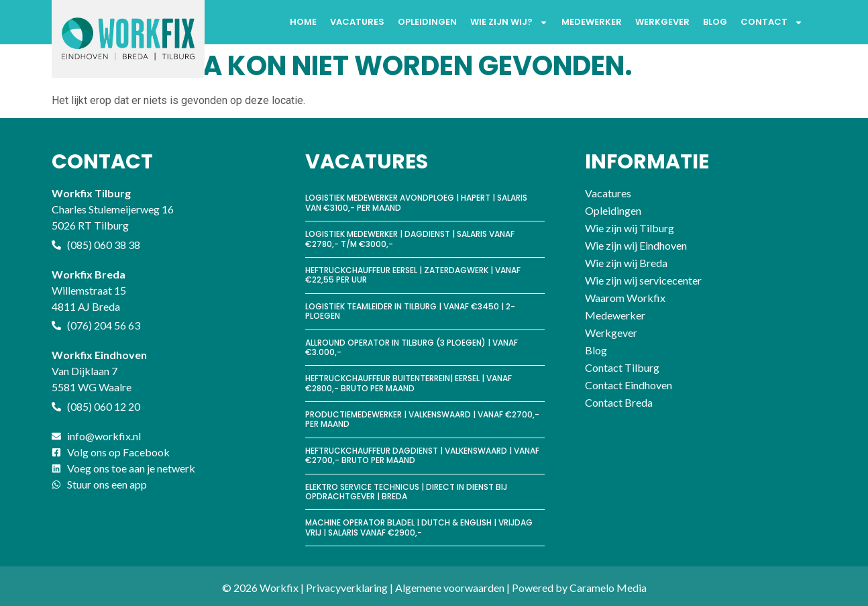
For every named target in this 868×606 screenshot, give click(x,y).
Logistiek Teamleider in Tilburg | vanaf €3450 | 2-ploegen (410, 311)
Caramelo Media (608, 588)
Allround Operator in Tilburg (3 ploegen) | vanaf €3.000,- (412, 347)
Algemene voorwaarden (450, 588)
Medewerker (592, 22)
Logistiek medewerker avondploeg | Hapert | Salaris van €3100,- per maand (416, 202)
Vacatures (357, 22)
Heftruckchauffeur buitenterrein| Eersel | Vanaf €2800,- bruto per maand (409, 383)
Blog (715, 22)
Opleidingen (427, 22)
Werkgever (662, 22)
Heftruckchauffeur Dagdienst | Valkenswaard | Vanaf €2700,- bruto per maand (422, 455)
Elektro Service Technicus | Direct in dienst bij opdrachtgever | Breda (406, 492)
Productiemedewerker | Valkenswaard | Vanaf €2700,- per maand (422, 419)
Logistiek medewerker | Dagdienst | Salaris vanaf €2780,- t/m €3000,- (410, 239)
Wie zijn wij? (509, 22)
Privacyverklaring (347, 588)
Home (303, 22)
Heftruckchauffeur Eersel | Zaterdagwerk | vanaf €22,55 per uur (413, 275)
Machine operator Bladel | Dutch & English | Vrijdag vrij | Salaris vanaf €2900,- (419, 527)
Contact (772, 22)
